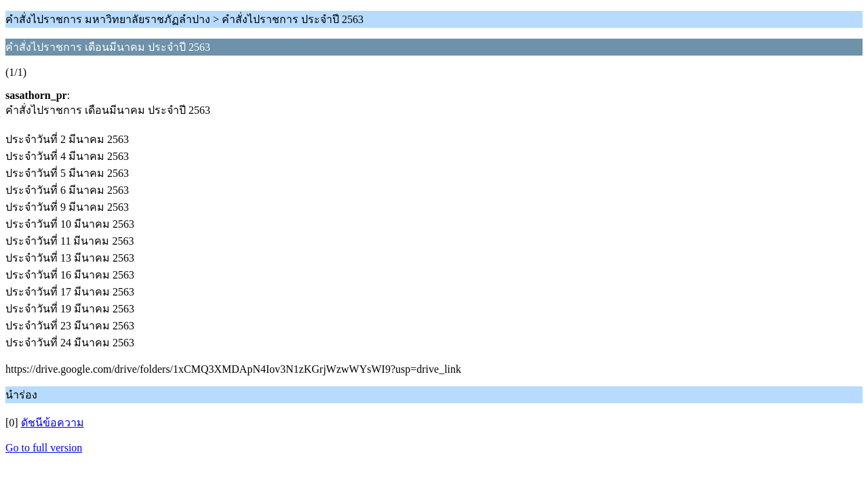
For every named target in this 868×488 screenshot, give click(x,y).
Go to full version (44, 448)
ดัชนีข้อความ (53, 423)
